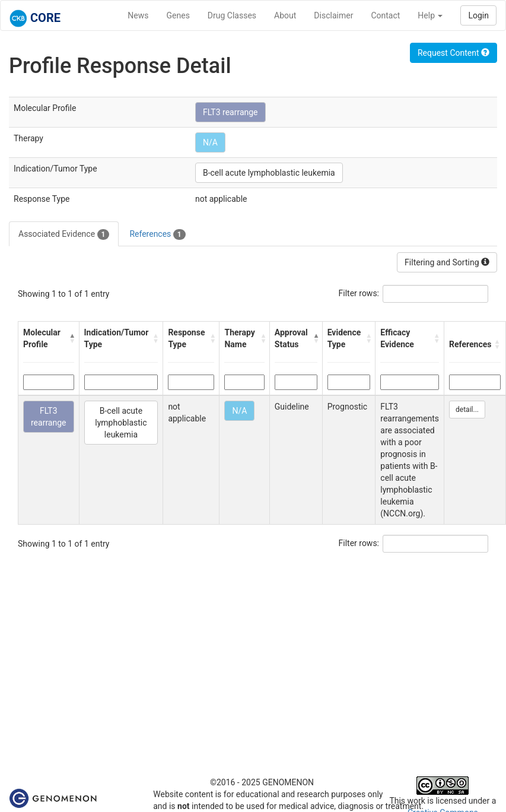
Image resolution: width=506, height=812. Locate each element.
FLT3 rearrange (230, 112)
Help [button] (430, 15)
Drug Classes (232, 15)
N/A (210, 142)
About (285, 15)
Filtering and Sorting (447, 262)
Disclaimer (333, 15)
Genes (178, 15)
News (138, 15)
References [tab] (157, 234)
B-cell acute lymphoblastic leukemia (269, 173)
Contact (385, 15)
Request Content (454, 53)
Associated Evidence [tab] (64, 234)
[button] (71, 338)
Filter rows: (359, 293)
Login (478, 15)
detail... (467, 410)
